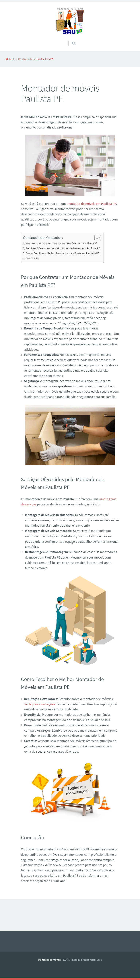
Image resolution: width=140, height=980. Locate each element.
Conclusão (32, 258)
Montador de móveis (49, 960)
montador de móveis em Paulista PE (91, 204)
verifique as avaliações (40, 704)
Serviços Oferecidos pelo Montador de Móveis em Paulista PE (63, 248)
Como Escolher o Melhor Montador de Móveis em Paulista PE (63, 253)
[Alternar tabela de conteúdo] (96, 238)
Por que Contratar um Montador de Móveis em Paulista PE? (62, 243)
